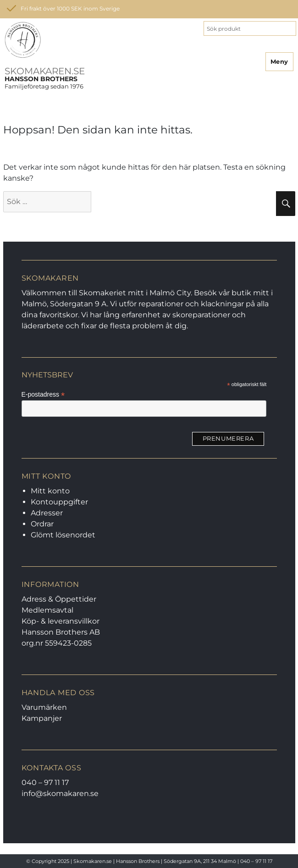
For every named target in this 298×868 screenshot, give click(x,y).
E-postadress (43, 395)
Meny (279, 61)
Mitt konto (50, 491)
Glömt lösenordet (63, 535)
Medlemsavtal (47, 610)
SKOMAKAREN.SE (45, 71)
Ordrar (42, 524)
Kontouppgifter (59, 502)
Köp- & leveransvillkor (61, 621)
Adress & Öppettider (59, 599)
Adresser (47, 513)
